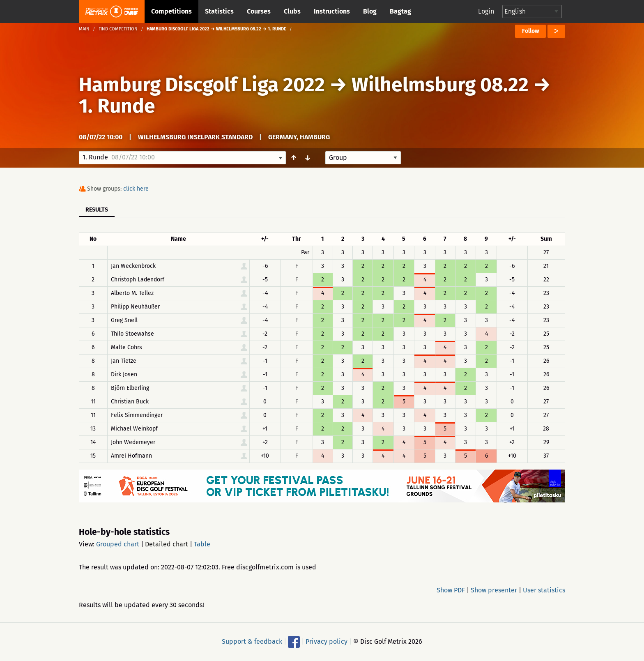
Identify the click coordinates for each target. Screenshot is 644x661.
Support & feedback (252, 641)
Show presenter (494, 590)
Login (486, 11)
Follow (530, 31)
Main (84, 29)
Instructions (332, 11)
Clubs (292, 11)
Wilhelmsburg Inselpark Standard (195, 137)
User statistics (544, 590)
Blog (370, 11)
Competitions (171, 11)
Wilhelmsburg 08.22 (440, 85)
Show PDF (451, 590)
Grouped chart (118, 544)
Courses (259, 11)
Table (202, 544)
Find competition (118, 29)
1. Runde (117, 106)
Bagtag (400, 11)
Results (97, 210)
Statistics (219, 11)
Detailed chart (167, 544)
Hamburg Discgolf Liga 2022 (202, 85)
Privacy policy (327, 641)
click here (136, 189)
